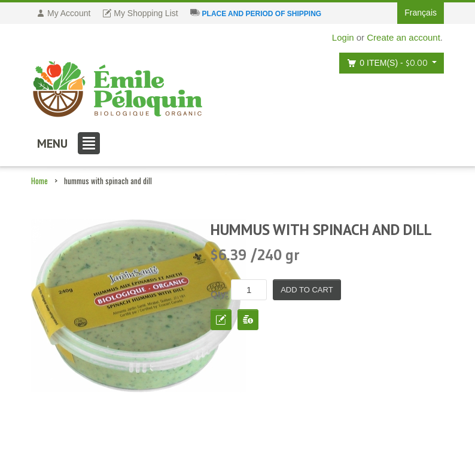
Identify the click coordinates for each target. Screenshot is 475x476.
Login (343, 37)
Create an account (404, 37)
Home (39, 181)
